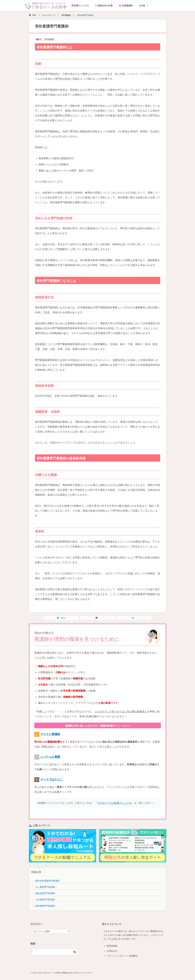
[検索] (55, 952)
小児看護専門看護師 (45, 900)
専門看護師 (49, 39)
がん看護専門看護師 (45, 887)
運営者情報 (112, 946)
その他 (142, 6)
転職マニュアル (80, 6)
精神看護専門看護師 (45, 906)
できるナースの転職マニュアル (114, 803)
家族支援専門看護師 (45, 893)
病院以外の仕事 (104, 6)
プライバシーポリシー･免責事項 (122, 956)
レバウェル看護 (50, 757)
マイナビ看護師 (50, 734)
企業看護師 (126, 6)
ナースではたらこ (52, 780)
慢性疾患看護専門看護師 (47, 881)
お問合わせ (112, 951)
